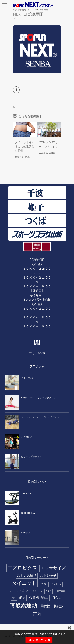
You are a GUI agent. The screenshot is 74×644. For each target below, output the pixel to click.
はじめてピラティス (31, 457)
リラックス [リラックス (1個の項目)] (37, 591)
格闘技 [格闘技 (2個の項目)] (58, 606)
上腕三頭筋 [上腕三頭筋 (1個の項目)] (60, 591)
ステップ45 (27, 378)
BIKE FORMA (28, 513)
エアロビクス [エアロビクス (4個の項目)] (22, 568)
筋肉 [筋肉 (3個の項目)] (37, 614)
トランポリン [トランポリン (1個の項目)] (56, 584)
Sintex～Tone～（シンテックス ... (38, 398)
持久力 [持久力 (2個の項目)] (57, 598)
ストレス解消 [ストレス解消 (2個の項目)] (27, 576)
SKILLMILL (27, 493)
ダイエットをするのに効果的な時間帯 (25, 147)
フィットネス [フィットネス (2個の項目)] (19, 591)
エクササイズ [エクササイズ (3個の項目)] (53, 568)
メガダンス (27, 437)
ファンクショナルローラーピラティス (40, 417)
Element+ (26, 533)
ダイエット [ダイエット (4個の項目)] (24, 583)
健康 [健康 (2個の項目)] (22, 598)
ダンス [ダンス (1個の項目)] (43, 584)
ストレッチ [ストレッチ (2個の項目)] (48, 576)
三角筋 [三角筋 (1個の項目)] (48, 591)
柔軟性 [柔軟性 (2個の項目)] (45, 606)
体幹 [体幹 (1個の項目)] (14, 598)
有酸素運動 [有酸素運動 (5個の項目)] (24, 606)
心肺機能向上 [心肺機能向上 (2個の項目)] (39, 598)
